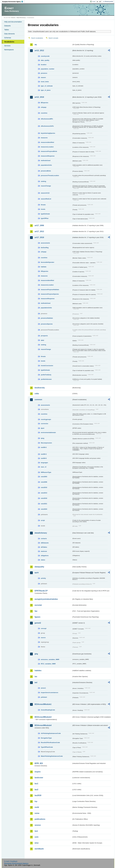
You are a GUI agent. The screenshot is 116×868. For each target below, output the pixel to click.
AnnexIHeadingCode (48, 710)
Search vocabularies (37, 38)
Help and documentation (13, 22)
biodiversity (40, 388)
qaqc (42, 340)
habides (38, 671)
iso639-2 (44, 447)
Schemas (8, 38)
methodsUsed (46, 160)
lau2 (36, 790)
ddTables (44, 547)
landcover (39, 778)
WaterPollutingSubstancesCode (52, 756)
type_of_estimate (47, 86)
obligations (45, 556)
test (36, 831)
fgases (37, 617)
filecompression (46, 443)
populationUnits (46, 165)
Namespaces (9, 50)
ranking (43, 181)
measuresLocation (47, 147)
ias (36, 676)
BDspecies (44, 103)
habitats (44, 267)
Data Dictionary (21, 18)
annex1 (43, 688)
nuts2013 (44, 493)
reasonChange (46, 186)
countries (44, 113)
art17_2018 (39, 237)
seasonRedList (46, 199)
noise (37, 813)
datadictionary (41, 533)
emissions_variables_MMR (50, 659)
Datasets (7, 26)
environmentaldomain (48, 432)
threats (43, 205)
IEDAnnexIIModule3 (43, 717)
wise (37, 843)
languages (44, 463)
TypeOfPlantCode (47, 747)
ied (36, 682)
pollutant (44, 697)
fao (36, 611)
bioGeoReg (45, 248)
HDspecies (44, 271)
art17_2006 (39, 225)
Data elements (9, 34)
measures (44, 138)
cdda (37, 394)
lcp (36, 801)
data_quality (45, 60)
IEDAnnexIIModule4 (43, 725)
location (44, 65)
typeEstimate (45, 214)
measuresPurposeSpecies (50, 294)
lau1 (36, 784)
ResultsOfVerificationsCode (50, 742)
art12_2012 (39, 50)
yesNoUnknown (46, 379)
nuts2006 (44, 482)
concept (44, 628)
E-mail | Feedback (11, 861)
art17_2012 (39, 231)
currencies (44, 424)
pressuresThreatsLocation (50, 175)
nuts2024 (44, 509)
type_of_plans (46, 90)
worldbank (39, 849)
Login (94, 1)
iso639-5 (44, 458)
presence (44, 73)
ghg (36, 654)
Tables (7, 30)
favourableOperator (47, 262)
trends (43, 209)
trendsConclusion (47, 366)
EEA (13, 2)
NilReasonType (46, 472)
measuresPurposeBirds (49, 151)
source (43, 638)
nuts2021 (44, 504)
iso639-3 (44, 454)
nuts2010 (44, 487)
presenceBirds (46, 171)
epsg (42, 438)
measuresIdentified (47, 142)
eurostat (38, 605)
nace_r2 (43, 467)
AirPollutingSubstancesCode (51, 733)
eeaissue (44, 551)
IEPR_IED (39, 763)
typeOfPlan (45, 218)
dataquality (39, 567)
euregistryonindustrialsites (46, 599)
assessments (45, 243)
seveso (38, 825)
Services (7, 46)
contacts (44, 539)
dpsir (43, 428)
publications (40, 819)
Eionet (13, 18)
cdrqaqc (44, 107)
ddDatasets (45, 543)
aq (36, 45)
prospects (44, 336)
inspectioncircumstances (49, 693)
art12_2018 (39, 97)
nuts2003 (44, 477)
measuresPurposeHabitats (50, 290)
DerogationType (46, 738)
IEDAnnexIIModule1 (43, 704)
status (43, 560)
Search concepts (53, 38)
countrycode (45, 56)
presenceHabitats (47, 318)
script (43, 520)
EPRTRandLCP (41, 591)
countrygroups (46, 419)
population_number (47, 69)
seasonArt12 (45, 193)
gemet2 (38, 623)
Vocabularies (9, 42)
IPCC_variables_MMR (48, 664)
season (43, 77)
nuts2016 (44, 498)
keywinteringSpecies (48, 133)
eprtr (37, 573)
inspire (37, 772)
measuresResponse (48, 156)
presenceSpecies (47, 324)
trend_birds (45, 82)
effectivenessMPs (47, 119)
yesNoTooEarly (46, 375)
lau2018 (38, 795)
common (38, 400)
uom (36, 837)
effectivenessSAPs (47, 126)
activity (43, 578)
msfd (37, 807)
